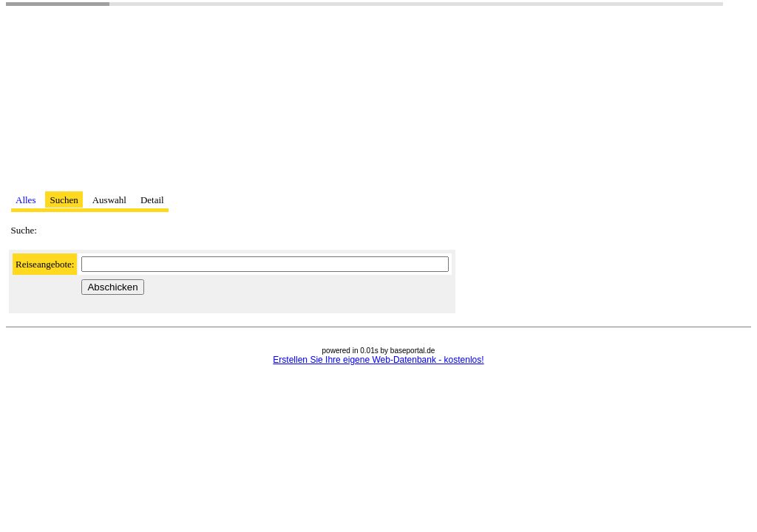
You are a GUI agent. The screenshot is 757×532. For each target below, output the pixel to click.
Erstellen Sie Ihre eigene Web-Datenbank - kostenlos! (378, 360)
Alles (26, 200)
